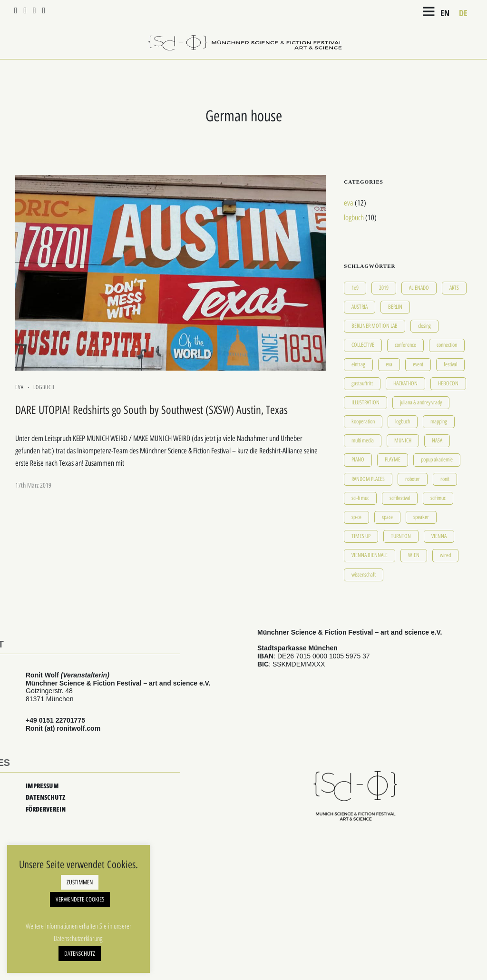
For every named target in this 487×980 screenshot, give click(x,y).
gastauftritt (362, 383)
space (387, 517)
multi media (363, 441)
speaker (421, 517)
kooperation (363, 421)
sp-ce (356, 517)
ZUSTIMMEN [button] (80, 882)
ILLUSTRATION (365, 402)
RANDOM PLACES (368, 479)
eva (19, 387)
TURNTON (401, 536)
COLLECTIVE (363, 345)
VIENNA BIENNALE (370, 555)
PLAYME (393, 460)
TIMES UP (361, 536)
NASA (437, 441)
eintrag (358, 364)
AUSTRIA (360, 307)
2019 (384, 288)
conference (405, 345)
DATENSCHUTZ (45, 797)
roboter (413, 479)
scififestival (400, 498)
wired (445, 555)
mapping (439, 421)
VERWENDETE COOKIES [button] (80, 899)
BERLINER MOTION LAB (375, 326)
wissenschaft (364, 575)
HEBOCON (448, 383)
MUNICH (403, 441)
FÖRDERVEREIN (46, 809)
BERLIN (395, 307)
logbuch (44, 387)
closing (424, 326)
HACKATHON (405, 383)
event (418, 364)
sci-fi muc (360, 498)
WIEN (414, 555)
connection (447, 345)
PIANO (358, 460)
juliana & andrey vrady (421, 402)
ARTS (454, 288)
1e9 (355, 288)
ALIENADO (419, 288)
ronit (445, 479)
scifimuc (438, 498)
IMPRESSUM (42, 786)
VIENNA (439, 536)
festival (450, 364)
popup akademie (437, 460)
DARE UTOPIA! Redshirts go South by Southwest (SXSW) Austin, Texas (151, 410)
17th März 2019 (33, 485)
